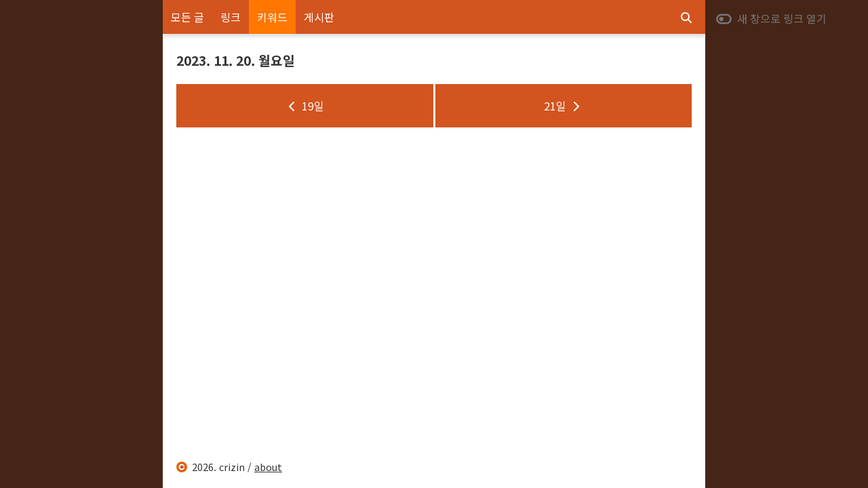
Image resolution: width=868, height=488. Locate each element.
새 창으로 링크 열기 (771, 18)
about (268, 467)
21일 (563, 106)
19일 (305, 106)
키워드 (272, 17)
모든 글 (188, 17)
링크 (231, 17)
